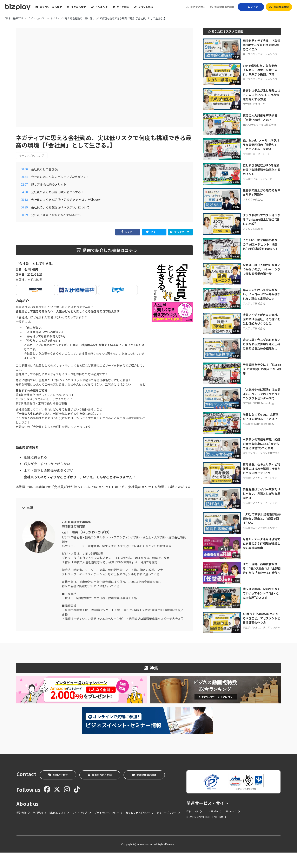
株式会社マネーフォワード (258, 179)
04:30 (24, 192)
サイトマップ (82, 828)
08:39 (24, 215)
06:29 (24, 207)
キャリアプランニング (32, 155)
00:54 (24, 177)
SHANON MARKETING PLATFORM (206, 832)
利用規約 (40, 828)
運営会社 (23, 828)
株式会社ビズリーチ (254, 104)
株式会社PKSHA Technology (258, 403)
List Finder (214, 827)
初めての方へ (196, 7)
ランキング (99, 7)
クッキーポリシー (168, 828)
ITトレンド (194, 827)
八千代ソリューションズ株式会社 (261, 453)
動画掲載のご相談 (222, 7)
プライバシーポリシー (108, 828)
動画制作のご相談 (100, 790)
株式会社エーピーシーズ (256, 154)
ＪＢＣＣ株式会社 (253, 199)
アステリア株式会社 (254, 303)
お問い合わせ (58, 790)
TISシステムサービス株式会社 (259, 125)
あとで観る (121, 7)
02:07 (24, 184)
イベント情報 (144, 7)
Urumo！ (233, 827)
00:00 (24, 169)
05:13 (24, 200)
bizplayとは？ (59, 828)
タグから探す (76, 7)
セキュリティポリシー (140, 828)
